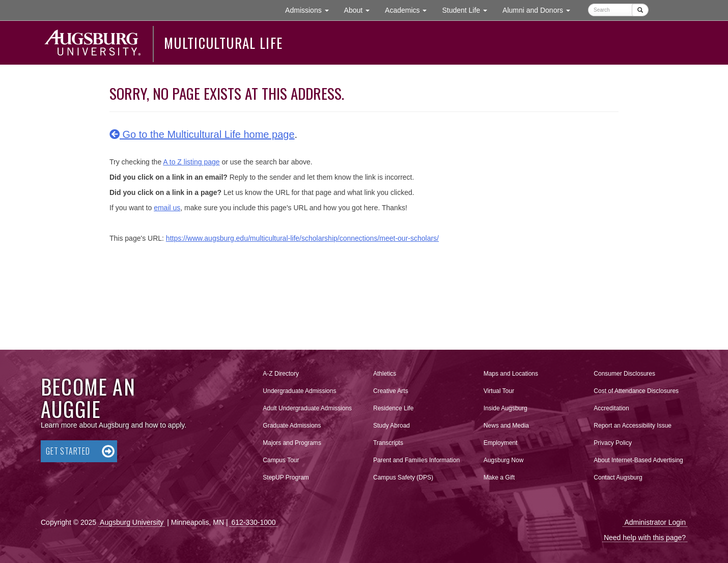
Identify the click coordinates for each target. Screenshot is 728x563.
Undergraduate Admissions (299, 391)
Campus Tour (281, 460)
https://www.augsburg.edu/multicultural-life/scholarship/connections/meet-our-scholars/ (302, 238)
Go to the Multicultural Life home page (202, 134)
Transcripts (388, 443)
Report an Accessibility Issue (633, 426)
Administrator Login (655, 522)
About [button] (361, 12)
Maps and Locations (511, 374)
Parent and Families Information (416, 460)
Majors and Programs (292, 441)
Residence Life (393, 408)
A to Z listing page (191, 162)
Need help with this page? (645, 538)
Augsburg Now (504, 460)
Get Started (68, 451)
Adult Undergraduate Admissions (307, 408)
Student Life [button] (468, 9)
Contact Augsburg (618, 477)
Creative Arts (391, 391)
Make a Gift (499, 477)
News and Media (506, 426)
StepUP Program (286, 477)
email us (167, 208)
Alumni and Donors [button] (540, 9)
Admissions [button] (311, 9)
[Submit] (640, 10)
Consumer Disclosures (624, 374)
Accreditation (611, 408)
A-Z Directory (281, 374)
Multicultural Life (223, 43)
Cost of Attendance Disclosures (636, 391)
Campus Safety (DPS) (403, 477)
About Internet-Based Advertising (638, 460)
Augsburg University (132, 522)
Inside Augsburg (506, 408)
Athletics (385, 374)
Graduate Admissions (292, 426)
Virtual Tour (499, 391)
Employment (501, 443)
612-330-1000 (253, 522)
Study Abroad (391, 426)
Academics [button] (410, 9)
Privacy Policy (613, 443)
